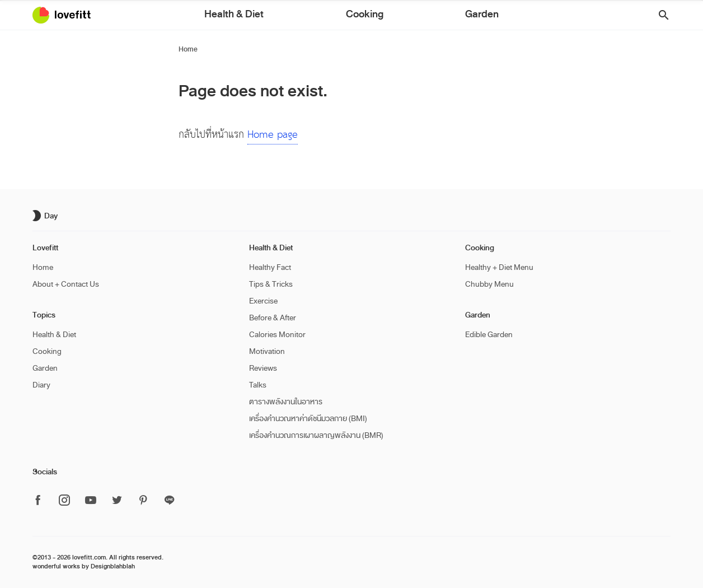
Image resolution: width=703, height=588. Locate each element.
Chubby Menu (489, 284)
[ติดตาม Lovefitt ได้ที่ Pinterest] (143, 501)
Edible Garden (489, 335)
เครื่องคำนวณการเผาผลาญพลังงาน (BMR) (316, 435)
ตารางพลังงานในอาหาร (286, 402)
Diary (41, 385)
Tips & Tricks (271, 284)
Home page (273, 135)
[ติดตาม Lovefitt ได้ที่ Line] (170, 501)
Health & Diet (304, 16)
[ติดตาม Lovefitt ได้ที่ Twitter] (117, 501)
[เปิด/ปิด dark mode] (46, 216)
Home (188, 49)
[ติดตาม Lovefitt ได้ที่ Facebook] (41, 501)
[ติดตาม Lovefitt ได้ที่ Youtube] (91, 501)
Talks (258, 385)
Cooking (363, 16)
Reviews (263, 368)
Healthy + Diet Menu (499, 267)
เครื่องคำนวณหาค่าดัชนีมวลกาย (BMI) (308, 419)
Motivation (267, 351)
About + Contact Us (66, 284)
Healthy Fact (270, 267)
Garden (411, 16)
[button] (660, 15)
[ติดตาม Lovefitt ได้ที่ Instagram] (64, 501)
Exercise (263, 301)
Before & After (273, 318)
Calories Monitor (277, 335)
